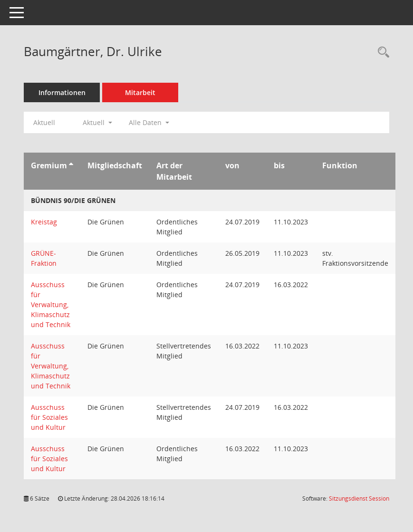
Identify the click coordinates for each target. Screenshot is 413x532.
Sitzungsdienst (359, 498)
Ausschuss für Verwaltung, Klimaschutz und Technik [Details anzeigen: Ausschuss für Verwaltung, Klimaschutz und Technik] (51, 305)
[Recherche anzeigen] (381, 53)
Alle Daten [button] (149, 122)
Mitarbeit (140, 92)
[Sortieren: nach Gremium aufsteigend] (71, 165)
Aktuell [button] (97, 122)
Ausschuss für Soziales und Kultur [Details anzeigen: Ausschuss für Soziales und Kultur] (49, 417)
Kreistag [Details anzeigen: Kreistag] (44, 222)
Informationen (62, 92)
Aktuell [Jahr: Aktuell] (44, 122)
